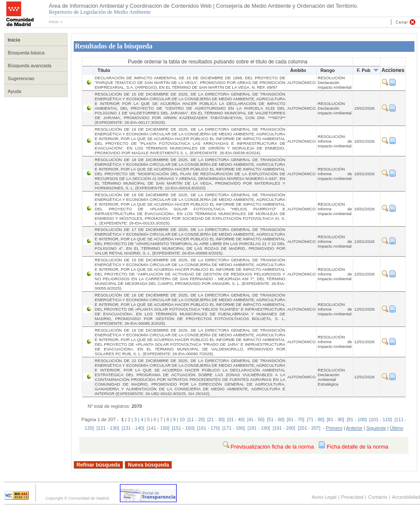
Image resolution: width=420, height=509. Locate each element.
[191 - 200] (284, 428)
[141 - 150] (158, 428)
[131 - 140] (133, 428)
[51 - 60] (276, 419)
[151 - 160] (183, 428)
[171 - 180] (234, 428)
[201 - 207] (309, 428)
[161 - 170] (208, 428)
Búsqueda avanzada (30, 66)
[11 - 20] (196, 419)
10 (182, 419)
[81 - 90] (336, 419)
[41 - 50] (256, 419)
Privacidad (352, 497)
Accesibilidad (406, 497)
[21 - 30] (216, 419)
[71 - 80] (315, 419)
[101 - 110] (381, 419)
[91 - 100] (357, 419)
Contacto (378, 497)
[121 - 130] (108, 428)
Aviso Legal (324, 497)
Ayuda (15, 91)
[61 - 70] (296, 419)
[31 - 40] (236, 419)
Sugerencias (21, 78)
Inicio (54, 22)
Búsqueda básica (26, 53)
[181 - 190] (259, 428)
